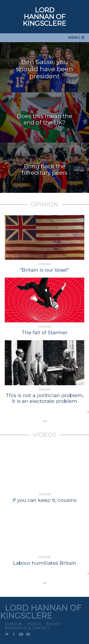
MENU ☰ (76, 37)
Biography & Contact (27, 628)
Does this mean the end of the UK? (44, 119)
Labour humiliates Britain (45, 563)
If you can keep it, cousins (44, 500)
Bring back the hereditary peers (44, 170)
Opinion (13, 624)
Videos (34, 624)
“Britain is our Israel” (44, 270)
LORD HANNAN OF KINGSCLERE (44, 17)
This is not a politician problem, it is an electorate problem (45, 398)
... (66, 414)
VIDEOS (44, 434)
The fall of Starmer (45, 333)
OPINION (45, 204)
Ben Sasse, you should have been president (44, 69)
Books (53, 624)
